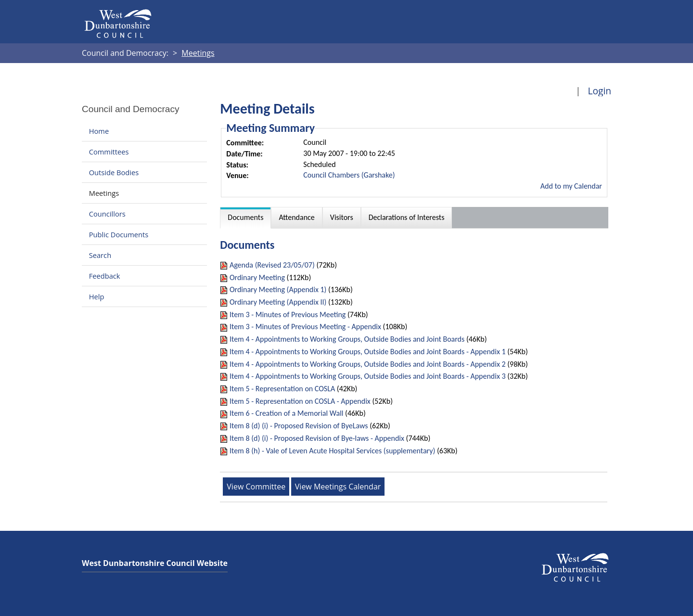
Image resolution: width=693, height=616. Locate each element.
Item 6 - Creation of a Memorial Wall (287, 413)
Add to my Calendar (571, 186)
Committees (109, 152)
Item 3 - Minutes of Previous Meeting (288, 314)
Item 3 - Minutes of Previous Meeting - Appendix (305, 327)
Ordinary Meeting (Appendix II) (278, 302)
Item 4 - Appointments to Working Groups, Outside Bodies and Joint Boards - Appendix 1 (368, 352)
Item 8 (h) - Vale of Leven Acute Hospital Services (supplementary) (332, 451)
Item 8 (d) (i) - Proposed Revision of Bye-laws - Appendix (317, 438)
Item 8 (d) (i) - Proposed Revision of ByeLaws (299, 426)
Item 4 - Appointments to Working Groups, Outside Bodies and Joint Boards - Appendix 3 (368, 376)
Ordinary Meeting (257, 277)
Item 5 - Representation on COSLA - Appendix (300, 401)
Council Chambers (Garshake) (349, 175)
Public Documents (119, 234)
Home (99, 131)
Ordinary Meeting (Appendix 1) (278, 289)
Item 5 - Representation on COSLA (282, 389)
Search (100, 255)
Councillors (107, 214)
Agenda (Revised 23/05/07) (272, 265)
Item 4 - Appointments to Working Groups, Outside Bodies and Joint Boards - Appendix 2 (368, 364)
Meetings (104, 193)
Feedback (105, 276)
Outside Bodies (114, 172)
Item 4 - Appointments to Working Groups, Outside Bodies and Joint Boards (347, 339)
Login (599, 91)
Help (97, 296)
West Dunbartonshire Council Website (155, 563)
